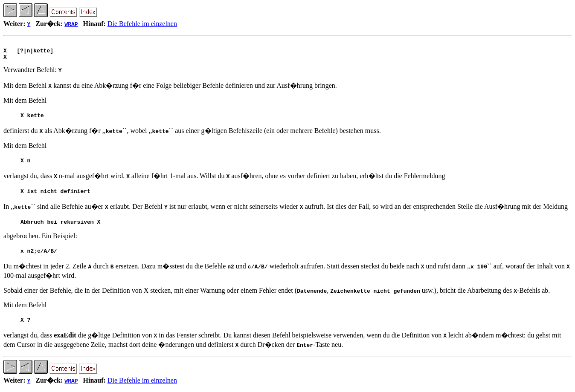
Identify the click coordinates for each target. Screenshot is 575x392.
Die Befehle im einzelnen (142, 24)
